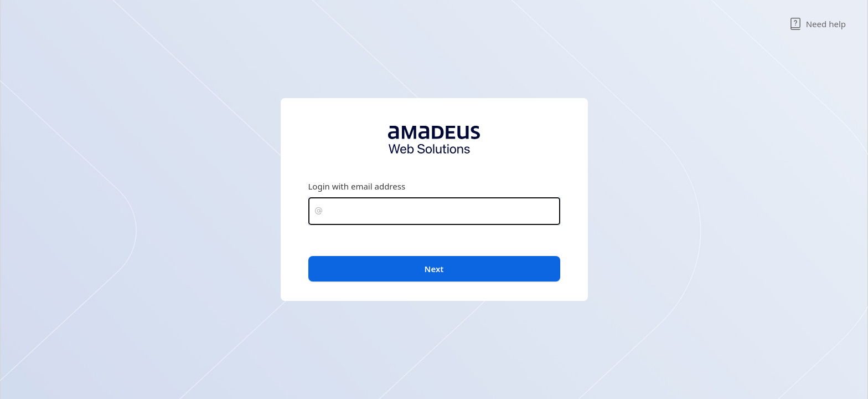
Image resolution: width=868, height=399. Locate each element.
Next (434, 269)
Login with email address (357, 186)
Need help (818, 24)
